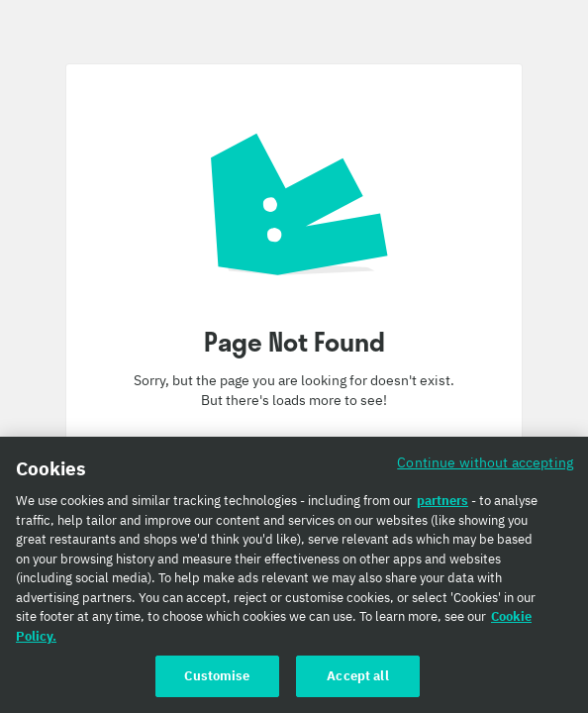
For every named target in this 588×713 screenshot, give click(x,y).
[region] (294, 575)
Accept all (357, 676)
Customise (217, 676)
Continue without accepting (485, 462)
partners (442, 501)
